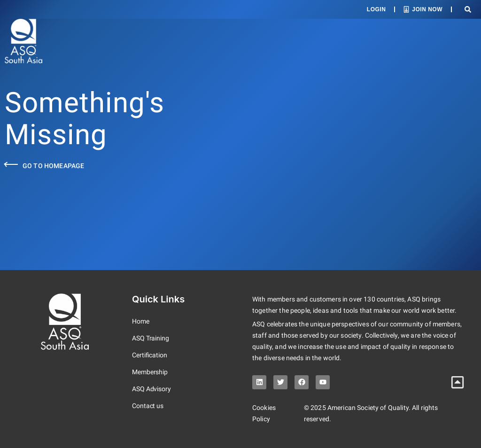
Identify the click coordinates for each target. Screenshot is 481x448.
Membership (150, 372)
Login (376, 9)
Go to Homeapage (53, 166)
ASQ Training (151, 338)
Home (141, 321)
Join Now (427, 9)
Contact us (148, 406)
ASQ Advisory (151, 389)
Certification (150, 355)
